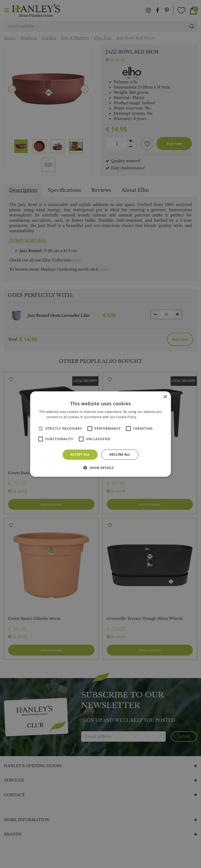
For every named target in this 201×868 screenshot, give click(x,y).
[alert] (100, 434)
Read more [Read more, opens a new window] (147, 417)
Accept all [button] (80, 454)
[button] (100, 468)
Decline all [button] (120, 454)
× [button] (165, 397)
